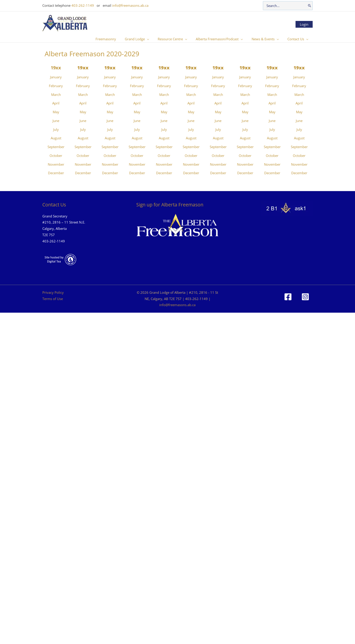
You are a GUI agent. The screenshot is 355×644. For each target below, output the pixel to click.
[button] (155, 39)
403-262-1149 (83, 5)
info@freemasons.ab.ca (130, 5)
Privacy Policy (53, 292)
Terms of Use (53, 299)
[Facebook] (288, 297)
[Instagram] (305, 297)
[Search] (309, 6)
